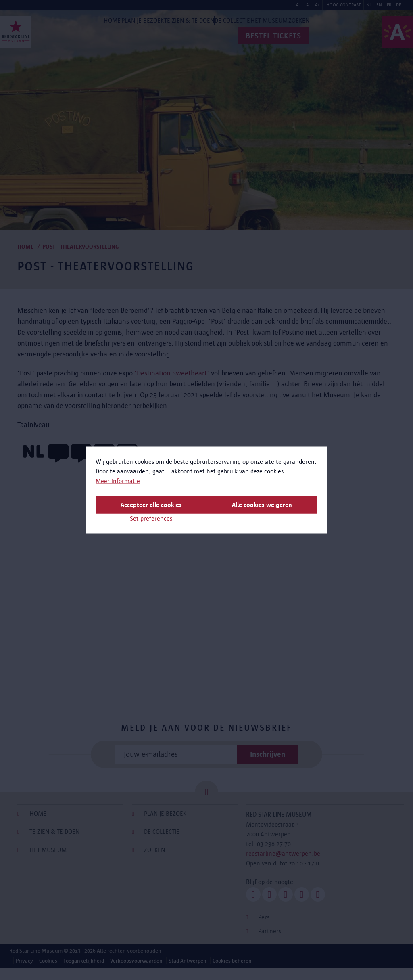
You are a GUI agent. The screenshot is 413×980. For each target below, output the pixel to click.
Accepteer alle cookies (151, 505)
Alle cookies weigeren (262, 505)
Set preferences (151, 518)
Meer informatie (118, 481)
